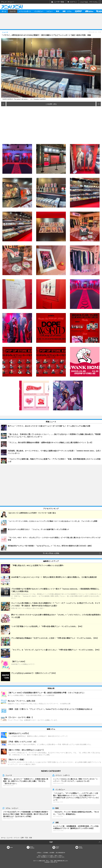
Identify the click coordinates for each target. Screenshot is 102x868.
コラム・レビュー (12, 808)
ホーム (4, 11)
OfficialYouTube (81, 847)
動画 (58, 11)
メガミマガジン (89, 11)
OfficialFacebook (32, 847)
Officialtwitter (57, 847)
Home (11, 847)
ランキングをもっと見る (51, 553)
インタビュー (39, 11)
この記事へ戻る (51, 104)
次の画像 (99, 104)
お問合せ (39, 853)
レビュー (50, 11)
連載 (57, 822)
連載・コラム (67, 11)
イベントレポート (25, 11)
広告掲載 (46, 853)
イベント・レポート (63, 775)
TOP (51, 842)
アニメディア (78, 11)
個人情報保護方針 (61, 853)
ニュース (13, 11)
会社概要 (52, 853)
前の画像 (3, 104)
